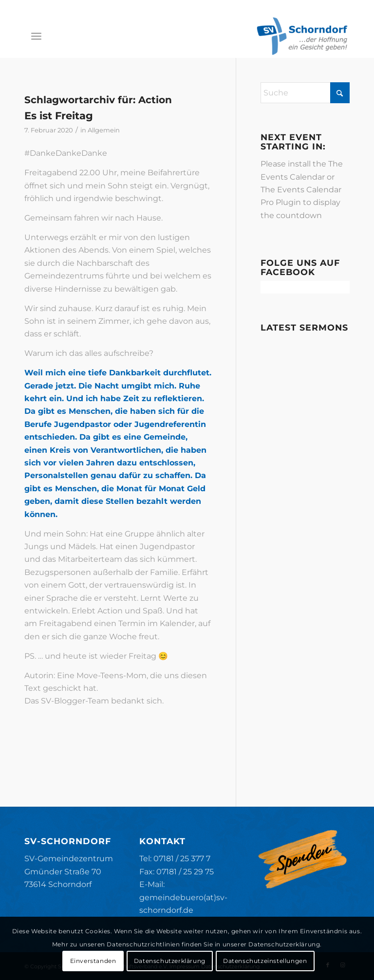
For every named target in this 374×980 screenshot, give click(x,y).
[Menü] (36, 36)
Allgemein (104, 130)
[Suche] (305, 93)
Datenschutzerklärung (170, 961)
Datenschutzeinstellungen (265, 961)
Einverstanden (93, 961)
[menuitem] (36, 36)
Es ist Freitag (59, 116)
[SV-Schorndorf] (302, 36)
